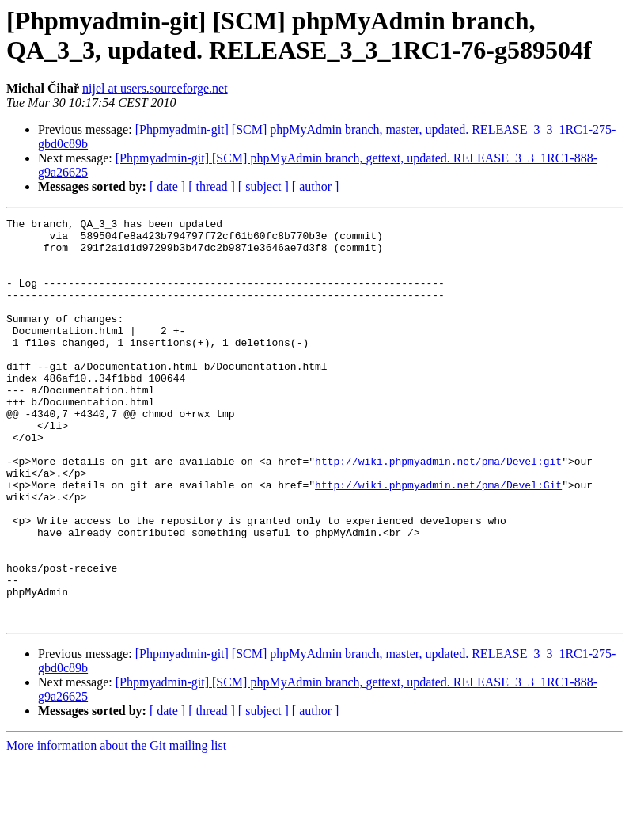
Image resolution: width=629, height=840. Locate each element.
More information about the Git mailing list (116, 826)
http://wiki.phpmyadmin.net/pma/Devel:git (438, 511)
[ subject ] (263, 186)
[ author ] (316, 186)
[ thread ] (212, 186)
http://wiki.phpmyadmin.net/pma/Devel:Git (438, 539)
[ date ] (167, 186)
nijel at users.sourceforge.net (155, 88)
